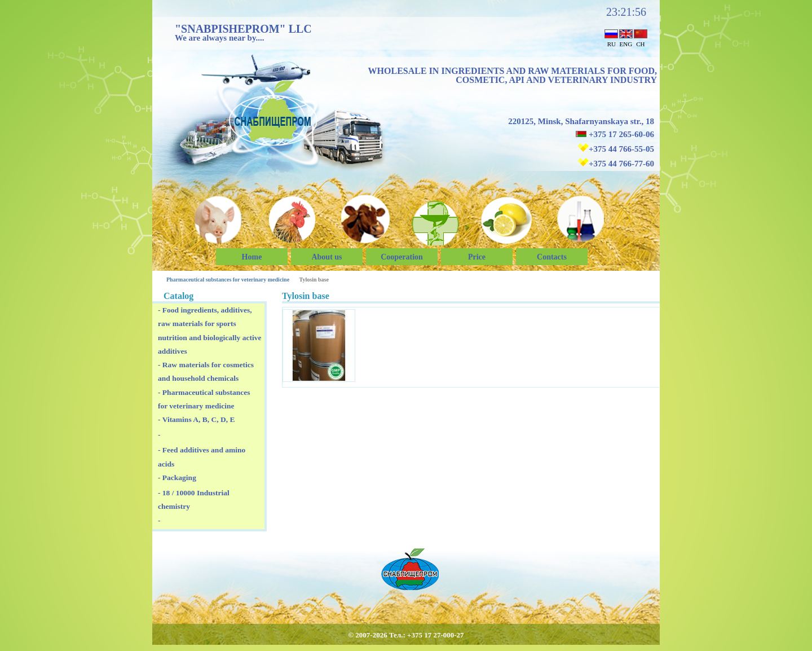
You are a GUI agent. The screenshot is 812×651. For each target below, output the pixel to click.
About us (326, 257)
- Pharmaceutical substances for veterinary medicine (204, 399)
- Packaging (177, 478)
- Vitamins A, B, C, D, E (197, 419)
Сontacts (552, 257)
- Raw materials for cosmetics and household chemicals (206, 371)
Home (252, 257)
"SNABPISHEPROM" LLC (243, 29)
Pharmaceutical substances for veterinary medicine (228, 280)
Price (477, 257)
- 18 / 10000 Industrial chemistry (194, 500)
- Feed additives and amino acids (202, 457)
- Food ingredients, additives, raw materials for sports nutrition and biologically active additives (209, 331)
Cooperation (402, 257)
